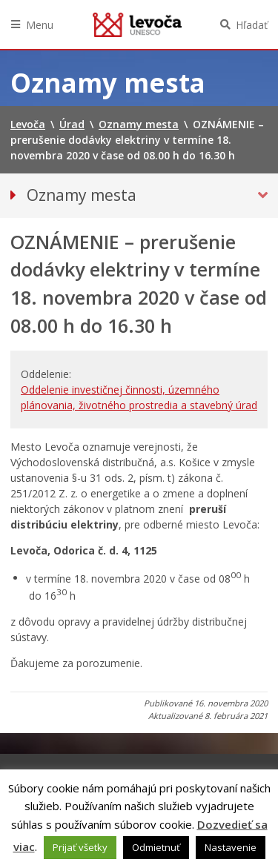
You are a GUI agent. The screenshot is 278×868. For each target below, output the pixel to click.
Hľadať (252, 25)
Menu (40, 25)
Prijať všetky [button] (80, 847)
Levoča (137, 24)
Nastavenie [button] (231, 847)
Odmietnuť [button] (156, 847)
